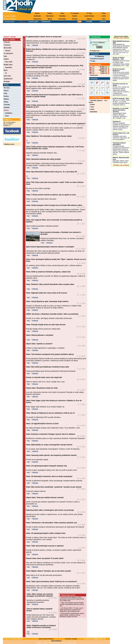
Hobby (6, 102)
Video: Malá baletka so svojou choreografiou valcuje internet (49, 445)
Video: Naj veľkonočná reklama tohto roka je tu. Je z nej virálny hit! (52, 172)
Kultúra (6, 59)
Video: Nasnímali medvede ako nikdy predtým (43, 159)
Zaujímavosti (8, 79)
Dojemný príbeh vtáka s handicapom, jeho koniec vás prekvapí (50, 510)
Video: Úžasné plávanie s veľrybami (40, 335)
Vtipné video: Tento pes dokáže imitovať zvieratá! (45, 498)
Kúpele (75, 16)
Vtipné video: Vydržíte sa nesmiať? (39, 344)
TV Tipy (89, 13)
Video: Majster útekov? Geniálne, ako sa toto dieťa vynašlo (48, 571)
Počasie (75, 19)
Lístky (104, 16)
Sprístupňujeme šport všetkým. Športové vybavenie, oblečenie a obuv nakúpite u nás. (121, 113)
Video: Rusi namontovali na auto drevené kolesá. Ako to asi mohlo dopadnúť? (56, 124)
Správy (37, 13)
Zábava (89, 19)
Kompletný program (97, 59)
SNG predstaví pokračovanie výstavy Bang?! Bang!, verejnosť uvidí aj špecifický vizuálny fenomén (72, 615)
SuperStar (8, 67)
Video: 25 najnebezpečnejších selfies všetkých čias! (46, 533)
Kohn (7, 116)
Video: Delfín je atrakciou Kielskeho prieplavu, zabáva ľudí (48, 272)
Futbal (92, 104)
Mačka (40, 643)
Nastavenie (94, 75)
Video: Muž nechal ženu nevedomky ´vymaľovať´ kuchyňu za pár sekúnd (54, 487)
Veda (5, 93)
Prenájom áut (94, 51)
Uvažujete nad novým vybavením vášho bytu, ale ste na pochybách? (121, 136)
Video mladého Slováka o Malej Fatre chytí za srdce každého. (49, 82)
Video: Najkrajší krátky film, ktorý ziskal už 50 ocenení (46, 293)
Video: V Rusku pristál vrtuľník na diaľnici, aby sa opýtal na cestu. (51, 195)
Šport (6, 70)
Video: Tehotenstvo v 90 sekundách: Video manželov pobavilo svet (51, 523)
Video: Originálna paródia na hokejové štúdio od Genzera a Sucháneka (41, 626)
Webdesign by (95, 639)
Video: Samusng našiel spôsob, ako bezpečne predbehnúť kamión (51, 455)
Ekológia (7, 81)
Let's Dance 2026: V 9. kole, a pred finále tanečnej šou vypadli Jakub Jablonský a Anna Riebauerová (71, 610)
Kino (104, 19)
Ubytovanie (37, 19)
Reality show (8, 65)
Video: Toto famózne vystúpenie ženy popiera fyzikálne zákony (50, 354)
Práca (104, 13)
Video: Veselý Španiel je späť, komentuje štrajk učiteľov (47, 301)
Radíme (6, 99)
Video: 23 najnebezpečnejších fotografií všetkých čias (46, 466)
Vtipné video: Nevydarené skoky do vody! (42, 388)
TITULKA (7, 42)
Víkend (6, 91)
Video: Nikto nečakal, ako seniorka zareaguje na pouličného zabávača (40, 595)
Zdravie (7, 51)
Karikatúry (8, 113)
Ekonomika (8, 48)
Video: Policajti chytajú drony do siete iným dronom (46, 325)
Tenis (92, 107)
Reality (50, 13)
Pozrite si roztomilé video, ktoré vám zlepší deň (44, 377)
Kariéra (6, 96)
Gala (5, 56)
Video (62, 13)
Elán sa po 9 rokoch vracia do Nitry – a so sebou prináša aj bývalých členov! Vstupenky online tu (121, 102)
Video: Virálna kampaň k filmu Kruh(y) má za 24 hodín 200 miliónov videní (54, 205)
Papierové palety (54, 643)
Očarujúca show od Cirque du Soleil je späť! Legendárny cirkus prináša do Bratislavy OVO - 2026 (121, 62)
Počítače (7, 107)
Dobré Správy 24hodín (45, 639)
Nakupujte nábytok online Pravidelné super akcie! (121, 160)
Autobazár (37, 16)
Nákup (50, 19)
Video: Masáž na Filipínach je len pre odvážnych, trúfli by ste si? (50, 413)
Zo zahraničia (8, 53)
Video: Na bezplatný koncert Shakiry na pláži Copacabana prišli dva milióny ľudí (72, 604)
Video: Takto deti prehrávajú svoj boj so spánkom (45, 546)
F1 (6, 73)
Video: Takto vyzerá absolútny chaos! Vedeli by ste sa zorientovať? (52, 582)
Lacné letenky (89, 16)
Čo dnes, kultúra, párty (69, 643)
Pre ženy (7, 88)
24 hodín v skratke (70, 639)
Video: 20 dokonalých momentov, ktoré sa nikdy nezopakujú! (49, 476)
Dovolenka (50, 16)
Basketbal (93, 112)
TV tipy (92, 61)
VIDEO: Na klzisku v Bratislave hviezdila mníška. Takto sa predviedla (52, 314)
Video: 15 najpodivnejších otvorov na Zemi (42, 424)
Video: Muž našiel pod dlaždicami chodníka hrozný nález (48, 367)
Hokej (92, 109)
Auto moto (7, 76)
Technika (7, 105)
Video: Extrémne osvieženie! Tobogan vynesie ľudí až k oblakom (51, 434)
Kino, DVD (8, 62)
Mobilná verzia (9, 144)
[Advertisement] (74, 6)
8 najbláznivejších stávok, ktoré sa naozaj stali (44, 37)
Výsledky (62, 16)
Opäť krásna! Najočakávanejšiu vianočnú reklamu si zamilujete (50, 247)
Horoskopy (62, 19)
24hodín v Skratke (10, 37)
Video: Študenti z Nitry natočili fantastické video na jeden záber (50, 284)
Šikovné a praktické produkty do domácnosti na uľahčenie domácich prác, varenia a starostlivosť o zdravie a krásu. (121, 125)
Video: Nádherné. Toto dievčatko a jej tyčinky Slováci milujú (49, 136)
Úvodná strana (9, 22)
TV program (75, 13)
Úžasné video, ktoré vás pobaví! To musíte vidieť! (45, 558)
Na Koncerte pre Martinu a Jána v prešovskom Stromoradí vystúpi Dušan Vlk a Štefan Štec (72, 599)
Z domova (7, 45)
